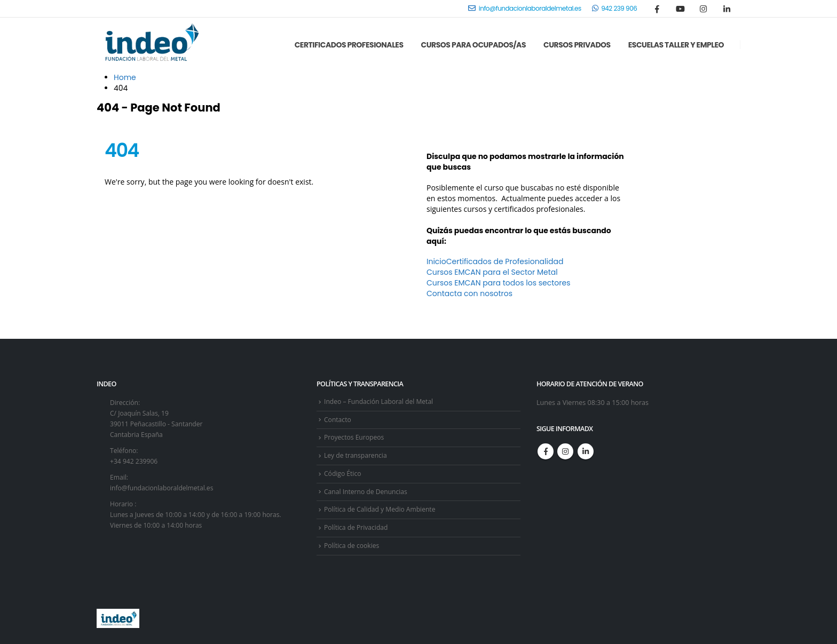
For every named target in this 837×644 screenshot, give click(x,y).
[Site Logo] (150, 45)
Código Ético (343, 473)
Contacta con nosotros (469, 293)
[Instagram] (704, 9)
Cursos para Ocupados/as (473, 45)
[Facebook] (657, 9)
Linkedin (586, 451)
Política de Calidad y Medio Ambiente (382, 509)
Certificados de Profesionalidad (505, 261)
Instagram (565, 451)
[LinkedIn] (727, 9)
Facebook (546, 451)
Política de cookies (353, 545)
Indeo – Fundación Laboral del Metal (381, 401)
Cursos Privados (577, 45)
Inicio (436, 261)
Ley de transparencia (357, 455)
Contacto (338, 420)
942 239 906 (615, 8)
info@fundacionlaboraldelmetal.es (524, 8)
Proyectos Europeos (355, 437)
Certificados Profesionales (349, 45)
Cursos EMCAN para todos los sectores (498, 283)
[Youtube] (681, 9)
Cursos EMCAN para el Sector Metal (492, 272)
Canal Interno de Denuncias (367, 491)
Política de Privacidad (357, 527)
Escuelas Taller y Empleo (676, 45)
